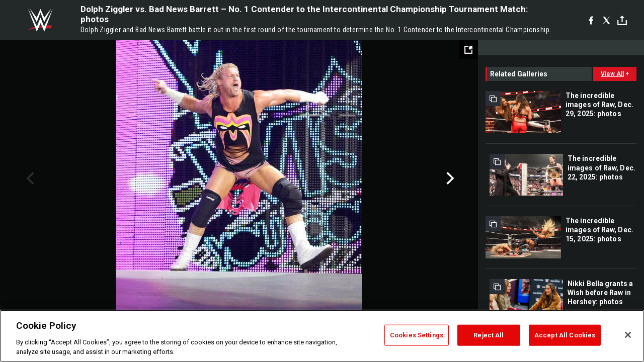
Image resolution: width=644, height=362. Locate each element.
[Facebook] (591, 20)
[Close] (628, 335)
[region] (322, 336)
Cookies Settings (417, 335)
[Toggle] (622, 20)
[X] (607, 20)
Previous (29, 178)
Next (449, 178)
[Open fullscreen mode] (468, 50)
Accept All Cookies (565, 335)
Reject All (489, 335)
